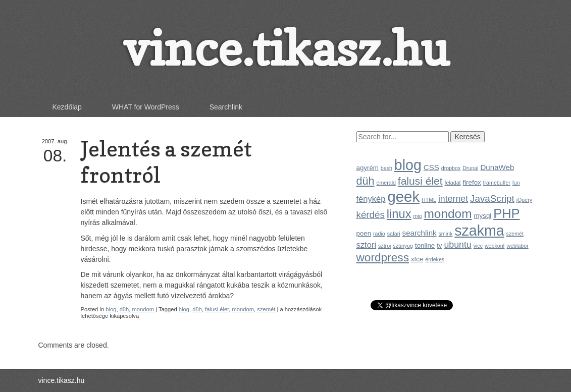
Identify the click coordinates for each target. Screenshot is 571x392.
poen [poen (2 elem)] (364, 233)
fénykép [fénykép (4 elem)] (371, 199)
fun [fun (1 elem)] (516, 183)
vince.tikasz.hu (286, 48)
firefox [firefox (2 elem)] (472, 182)
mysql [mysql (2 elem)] (482, 216)
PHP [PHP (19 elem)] (506, 213)
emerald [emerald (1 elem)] (386, 183)
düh (124, 309)
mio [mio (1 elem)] (417, 216)
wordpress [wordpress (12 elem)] (383, 257)
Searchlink (226, 107)
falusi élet (217, 309)
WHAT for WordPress (146, 107)
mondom (143, 309)
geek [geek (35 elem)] (403, 197)
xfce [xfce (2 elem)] (417, 259)
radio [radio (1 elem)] (379, 234)
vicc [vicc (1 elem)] (478, 246)
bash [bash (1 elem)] (386, 168)
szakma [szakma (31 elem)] (479, 231)
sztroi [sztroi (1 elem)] (384, 246)
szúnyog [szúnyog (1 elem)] (403, 246)
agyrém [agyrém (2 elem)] (368, 168)
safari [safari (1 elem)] (394, 234)
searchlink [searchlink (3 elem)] (420, 233)
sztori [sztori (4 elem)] (367, 245)
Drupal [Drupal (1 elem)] (470, 168)
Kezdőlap (67, 107)
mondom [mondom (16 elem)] (448, 214)
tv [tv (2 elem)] (439, 245)
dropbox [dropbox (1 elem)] (451, 168)
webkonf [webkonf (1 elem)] (495, 246)
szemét (266, 309)
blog (111, 309)
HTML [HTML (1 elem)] (429, 200)
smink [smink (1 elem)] (446, 234)
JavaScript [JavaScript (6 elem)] (492, 199)
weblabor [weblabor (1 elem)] (517, 246)
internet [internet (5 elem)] (453, 199)
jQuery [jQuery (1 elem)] (524, 200)
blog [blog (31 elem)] (408, 165)
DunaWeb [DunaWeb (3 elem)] (497, 167)
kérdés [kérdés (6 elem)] (371, 215)
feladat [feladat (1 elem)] (453, 183)
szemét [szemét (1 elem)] (515, 234)
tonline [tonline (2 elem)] (425, 245)
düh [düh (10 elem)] (366, 181)
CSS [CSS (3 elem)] (431, 167)
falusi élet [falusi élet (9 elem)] (420, 181)
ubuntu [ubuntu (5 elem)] (457, 245)
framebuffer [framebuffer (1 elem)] (497, 183)
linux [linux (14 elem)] (399, 214)
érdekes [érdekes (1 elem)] (435, 259)
